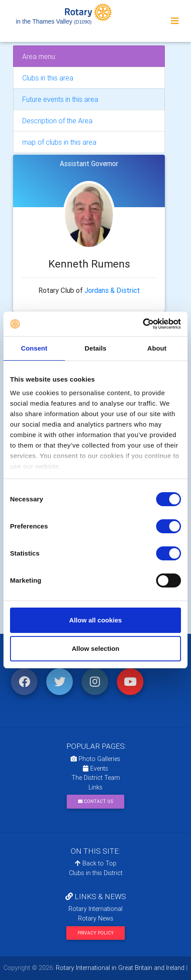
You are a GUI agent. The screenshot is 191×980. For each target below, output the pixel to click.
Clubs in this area (48, 78)
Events (95, 768)
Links (95, 787)
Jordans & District (112, 290)
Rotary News (96, 918)
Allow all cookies (96, 620)
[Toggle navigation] (175, 21)
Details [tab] (95, 348)
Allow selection (95, 648)
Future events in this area (60, 99)
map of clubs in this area (59, 142)
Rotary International (95, 909)
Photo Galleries (95, 759)
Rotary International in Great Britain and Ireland (119, 968)
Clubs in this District (96, 873)
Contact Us (95, 801)
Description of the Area (57, 121)
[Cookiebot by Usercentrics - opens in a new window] (143, 324)
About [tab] (157, 348)
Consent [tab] (34, 348)
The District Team (96, 778)
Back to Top (96, 863)
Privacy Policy (96, 933)
